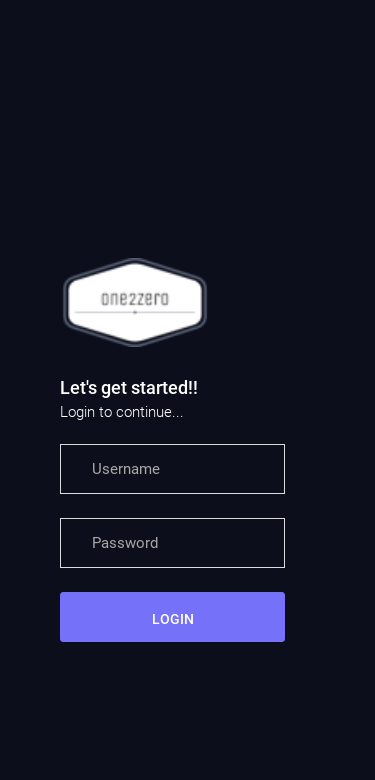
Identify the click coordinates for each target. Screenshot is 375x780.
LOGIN (173, 619)
